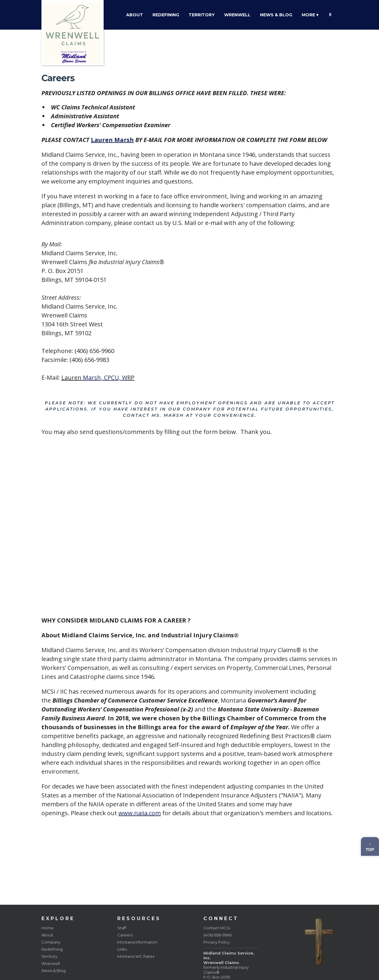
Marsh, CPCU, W (104, 378)
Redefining (166, 15)
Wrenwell (237, 15)
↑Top (370, 847)
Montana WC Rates (136, 956)
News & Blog (276, 15)
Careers (125, 935)
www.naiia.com (140, 813)
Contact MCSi (217, 928)
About (135, 15)
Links (122, 949)
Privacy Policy (217, 942)
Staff (122, 928)
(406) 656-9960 (218, 935)
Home (48, 928)
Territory (202, 15)
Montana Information (137, 942)
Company (51, 942)
